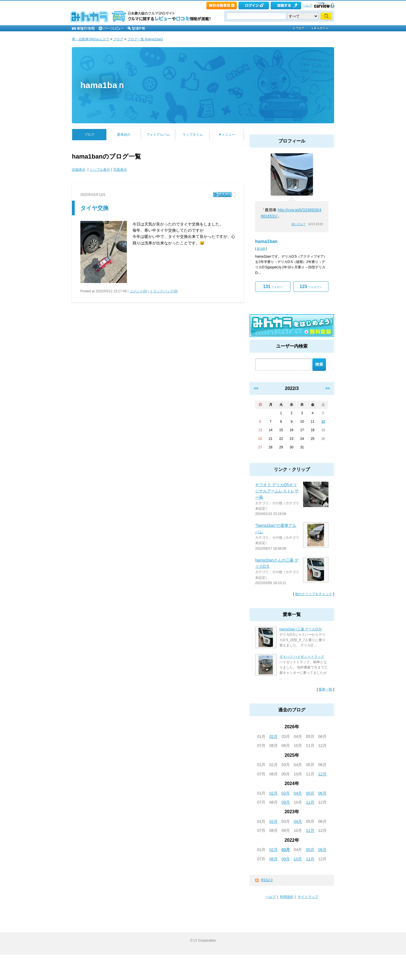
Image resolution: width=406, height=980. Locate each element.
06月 (323, 793)
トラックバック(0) (164, 291)
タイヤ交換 (94, 208)
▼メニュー (227, 135)
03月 (286, 793)
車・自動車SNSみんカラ (91, 39)
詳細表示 (79, 170)
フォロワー (311, 287)
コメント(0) (138, 291)
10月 (298, 859)
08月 (273, 859)
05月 (310, 793)
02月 (273, 736)
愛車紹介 (124, 135)
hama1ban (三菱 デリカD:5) (301, 629)
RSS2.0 (267, 880)
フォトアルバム (158, 135)
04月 (298, 793)
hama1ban (266, 241)
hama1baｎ (103, 85)
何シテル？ (299, 224)
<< (256, 388)
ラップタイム (193, 135)
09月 (286, 802)
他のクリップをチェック (314, 594)
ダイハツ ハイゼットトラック (302, 657)
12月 (323, 774)
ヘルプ (307, 5)
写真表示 (120, 170)
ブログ (118, 39)
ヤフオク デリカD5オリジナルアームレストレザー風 (277, 491)
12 (323, 422)
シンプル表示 (100, 170)
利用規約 (287, 897)
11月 (310, 802)
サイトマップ (308, 897)
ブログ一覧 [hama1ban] (145, 39)
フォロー (273, 287)
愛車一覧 (325, 689)
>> (328, 388)
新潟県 (261, 249)
